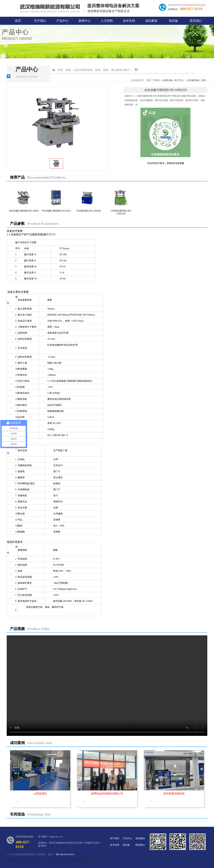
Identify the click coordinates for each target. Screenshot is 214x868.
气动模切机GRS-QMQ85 (89, 211)
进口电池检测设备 (27, 860)
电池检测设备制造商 (78, 860)
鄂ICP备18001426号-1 (65, 854)
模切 (204, 80)
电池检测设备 (13, 860)
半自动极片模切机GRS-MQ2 (56, 211)
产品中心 (62, 21)
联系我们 (196, 21)
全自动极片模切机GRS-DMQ (24, 211)
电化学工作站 (42, 860)
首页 (18, 21)
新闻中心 (85, 21)
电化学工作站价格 (95, 860)
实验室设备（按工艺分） (174, 80)
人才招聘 (107, 21)
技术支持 (129, 21)
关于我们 (40, 21)
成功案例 (151, 21)
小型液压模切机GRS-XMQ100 (121, 212)
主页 (148, 80)
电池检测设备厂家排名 (58, 860)
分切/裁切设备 (193, 80)
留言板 (174, 21)
